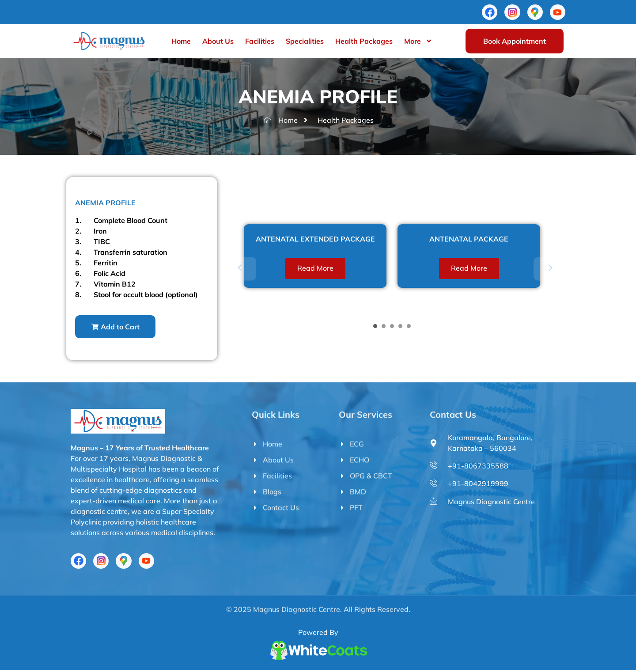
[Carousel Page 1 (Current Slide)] (375, 327)
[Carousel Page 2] (384, 327)
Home (181, 43)
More (418, 43)
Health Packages (364, 43)
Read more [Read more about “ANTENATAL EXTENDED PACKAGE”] (315, 269)
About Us (218, 43)
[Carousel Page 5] (409, 327)
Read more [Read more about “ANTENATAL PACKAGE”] (469, 269)
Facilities (260, 43)
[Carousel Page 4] (400, 327)
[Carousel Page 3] (392, 327)
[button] (117, 328)
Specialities (305, 43)
